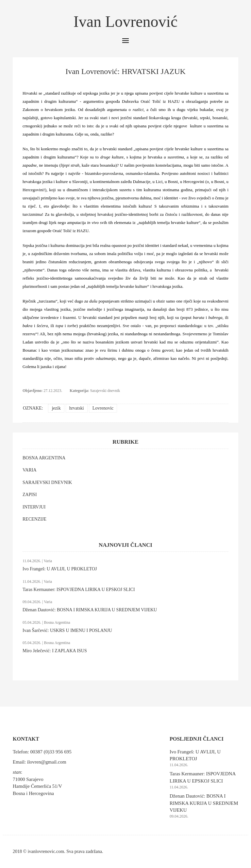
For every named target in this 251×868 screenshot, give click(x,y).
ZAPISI (30, 495)
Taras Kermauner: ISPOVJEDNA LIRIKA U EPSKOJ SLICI (79, 590)
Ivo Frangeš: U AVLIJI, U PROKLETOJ (60, 569)
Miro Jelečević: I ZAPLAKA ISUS (55, 651)
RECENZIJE (34, 519)
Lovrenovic (103, 408)
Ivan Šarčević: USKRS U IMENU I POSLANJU (67, 630)
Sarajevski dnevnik (105, 391)
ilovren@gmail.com (47, 762)
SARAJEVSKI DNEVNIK (47, 482)
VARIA (30, 470)
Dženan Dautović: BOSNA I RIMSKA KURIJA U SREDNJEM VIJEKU (90, 610)
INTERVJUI (34, 507)
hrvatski (77, 408)
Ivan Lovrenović (126, 21)
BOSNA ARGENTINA (44, 458)
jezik (56, 408)
